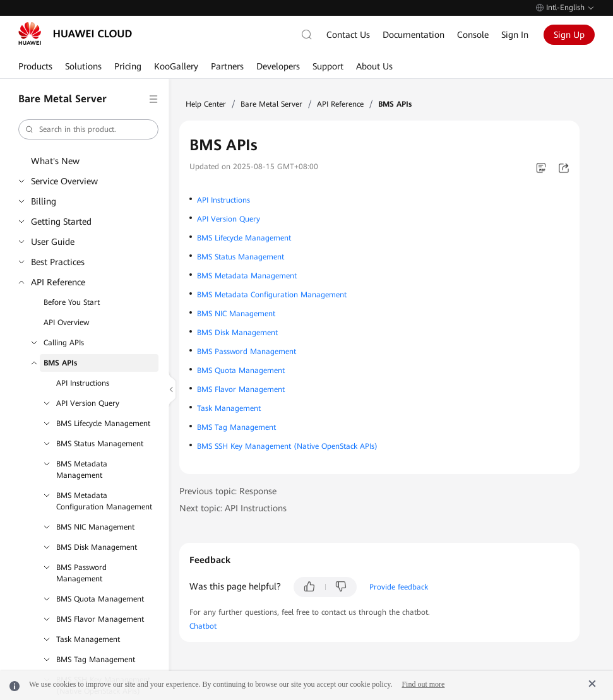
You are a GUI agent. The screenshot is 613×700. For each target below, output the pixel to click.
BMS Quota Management (100, 599)
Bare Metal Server (271, 104)
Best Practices (58, 262)
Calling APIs (64, 343)
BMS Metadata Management (82, 470)
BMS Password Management (81, 573)
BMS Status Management (100, 444)
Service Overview (64, 181)
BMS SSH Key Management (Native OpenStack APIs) (287, 446)
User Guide (53, 242)
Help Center (206, 104)
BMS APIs (60, 363)
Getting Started (61, 222)
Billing (44, 201)
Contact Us (348, 35)
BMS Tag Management (96, 660)
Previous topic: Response (228, 491)
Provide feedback (399, 587)
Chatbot (203, 626)
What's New (55, 161)
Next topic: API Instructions (233, 508)
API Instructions (83, 383)
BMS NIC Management (95, 527)
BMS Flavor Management (100, 619)
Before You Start (72, 302)
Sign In (515, 35)
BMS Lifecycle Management (103, 424)
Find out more (423, 684)
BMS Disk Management (97, 547)
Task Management (88, 639)
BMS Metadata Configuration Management (104, 501)
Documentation (414, 35)
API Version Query (88, 403)
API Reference (58, 282)
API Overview (66, 323)
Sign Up (569, 35)
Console (473, 35)
